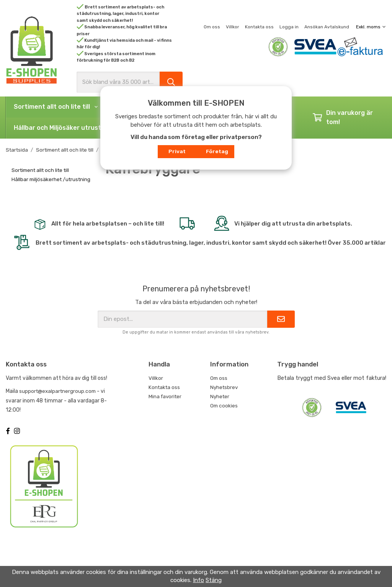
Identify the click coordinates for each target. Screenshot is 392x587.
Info (198, 580)
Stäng (214, 580)
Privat (177, 151)
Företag (217, 151)
